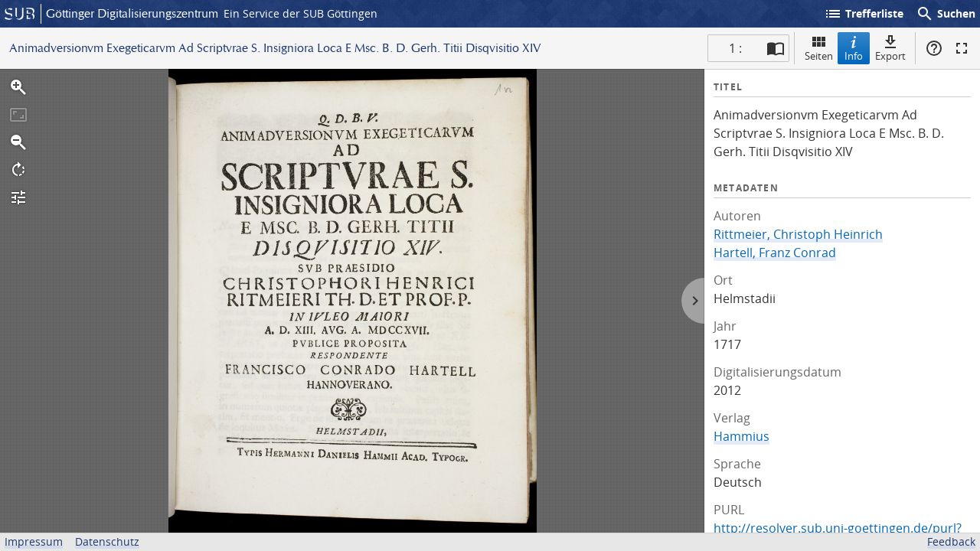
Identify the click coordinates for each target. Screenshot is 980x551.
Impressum (34, 541)
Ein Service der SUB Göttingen (301, 13)
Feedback (951, 541)
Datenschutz (107, 541)
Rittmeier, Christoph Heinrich (798, 234)
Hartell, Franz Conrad (775, 253)
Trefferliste (864, 14)
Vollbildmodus (962, 48)
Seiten (819, 48)
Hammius (742, 436)
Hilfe (934, 48)
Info (854, 48)
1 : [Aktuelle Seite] (735, 48)
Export (890, 48)
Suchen (946, 14)
